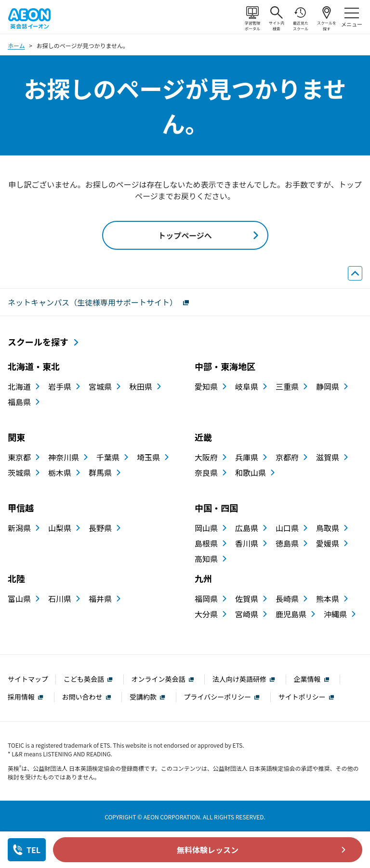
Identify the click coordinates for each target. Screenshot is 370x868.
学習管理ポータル (252, 19)
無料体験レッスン (208, 850)
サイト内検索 (277, 19)
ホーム (16, 45)
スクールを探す (327, 19)
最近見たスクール (301, 19)
